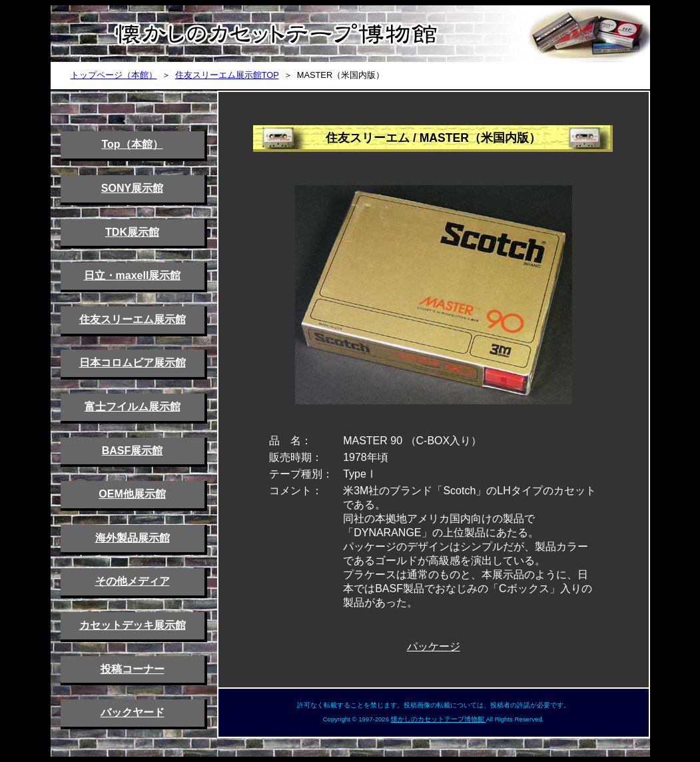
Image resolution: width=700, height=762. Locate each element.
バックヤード (133, 712)
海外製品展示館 (133, 538)
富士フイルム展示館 (133, 407)
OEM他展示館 (132, 494)
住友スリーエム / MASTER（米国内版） (433, 138)
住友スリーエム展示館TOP (227, 75)
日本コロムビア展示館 (133, 363)
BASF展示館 (133, 451)
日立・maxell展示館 (133, 275)
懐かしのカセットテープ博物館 (439, 719)
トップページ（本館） (114, 75)
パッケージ (434, 646)
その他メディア (133, 581)
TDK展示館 (132, 232)
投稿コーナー (133, 669)
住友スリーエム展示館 (133, 319)
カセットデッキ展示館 (133, 625)
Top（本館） (132, 144)
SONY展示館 (132, 188)
